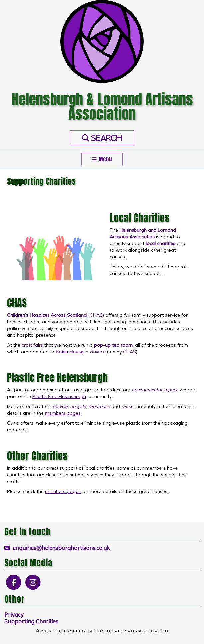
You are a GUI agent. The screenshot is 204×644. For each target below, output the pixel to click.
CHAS (96, 315)
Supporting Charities (31, 621)
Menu (102, 159)
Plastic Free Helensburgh (59, 396)
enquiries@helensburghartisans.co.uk (57, 548)
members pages (63, 413)
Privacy (14, 615)
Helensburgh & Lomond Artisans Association (102, 106)
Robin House (70, 352)
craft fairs (32, 345)
